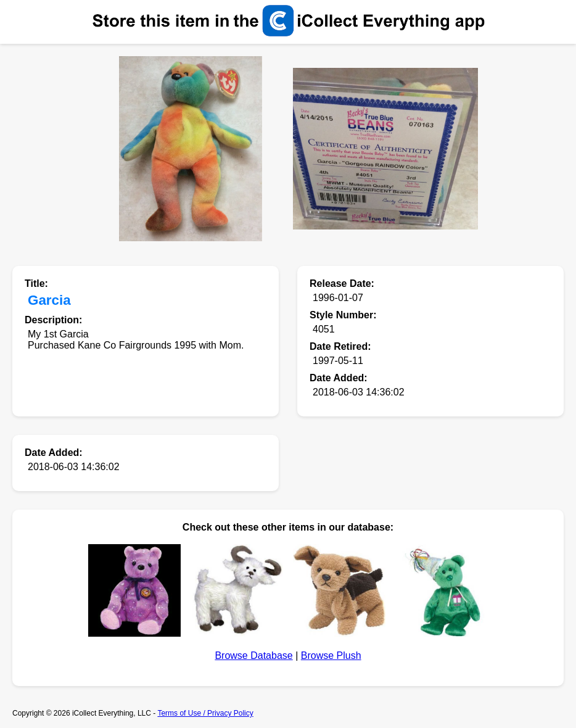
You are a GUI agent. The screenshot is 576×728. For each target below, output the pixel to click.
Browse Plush (331, 656)
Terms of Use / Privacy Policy (205, 713)
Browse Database (253, 656)
